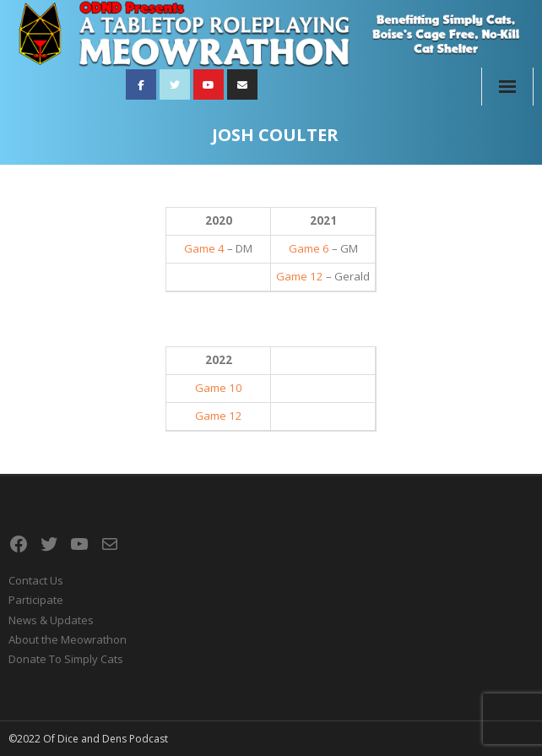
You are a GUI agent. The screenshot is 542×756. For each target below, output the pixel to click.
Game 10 (219, 388)
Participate (36, 600)
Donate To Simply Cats (66, 659)
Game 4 (204, 248)
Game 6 (309, 248)
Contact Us (36, 580)
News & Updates (51, 620)
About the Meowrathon (68, 639)
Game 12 (300, 276)
